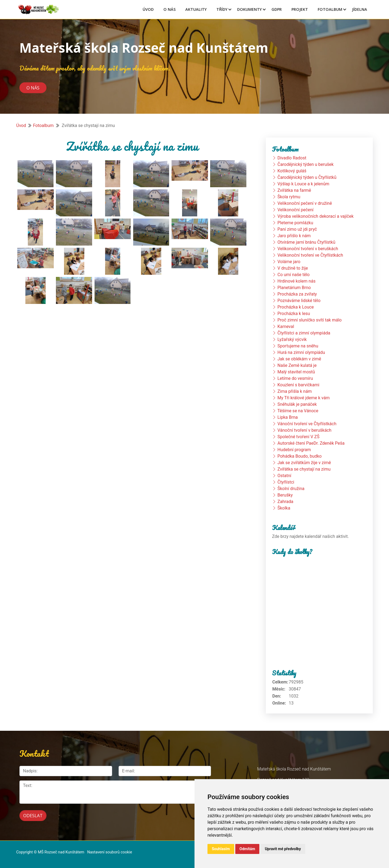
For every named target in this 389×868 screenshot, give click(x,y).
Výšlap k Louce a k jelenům (303, 184)
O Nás (170, 9)
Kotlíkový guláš (292, 171)
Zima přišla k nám (295, 391)
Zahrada (285, 502)
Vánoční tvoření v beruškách (304, 430)
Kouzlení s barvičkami (298, 385)
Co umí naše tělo (294, 275)
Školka (284, 508)
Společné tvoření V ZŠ (298, 437)
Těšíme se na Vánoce (298, 411)
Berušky (285, 495)
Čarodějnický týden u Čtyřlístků (307, 177)
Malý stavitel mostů (296, 372)
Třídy (222, 9)
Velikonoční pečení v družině (305, 203)
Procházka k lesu (294, 314)
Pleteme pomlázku (295, 223)
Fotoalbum (330, 9)
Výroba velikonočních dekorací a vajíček (316, 216)
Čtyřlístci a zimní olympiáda (304, 333)
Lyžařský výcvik (292, 339)
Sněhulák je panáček (297, 404)
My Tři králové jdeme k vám (304, 398)
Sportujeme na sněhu (298, 346)
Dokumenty (249, 9)
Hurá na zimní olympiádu (301, 352)
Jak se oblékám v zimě (299, 359)
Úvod (148, 9)
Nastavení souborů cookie (110, 852)
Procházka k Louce (296, 307)
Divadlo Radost (292, 158)
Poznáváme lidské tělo (299, 301)
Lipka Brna (288, 417)
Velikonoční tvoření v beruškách (308, 249)
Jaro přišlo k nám (294, 236)
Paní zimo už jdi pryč (297, 229)
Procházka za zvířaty (297, 294)
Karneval (286, 326)
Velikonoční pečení (296, 210)
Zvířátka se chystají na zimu (304, 469)
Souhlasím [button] (221, 849)
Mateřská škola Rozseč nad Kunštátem (144, 48)
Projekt (300, 9)
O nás (33, 88)
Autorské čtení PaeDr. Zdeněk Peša (311, 443)
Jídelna (360, 9)
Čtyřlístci (286, 482)
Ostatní (284, 476)
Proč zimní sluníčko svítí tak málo (310, 320)
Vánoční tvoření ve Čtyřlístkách (307, 424)
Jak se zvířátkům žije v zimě (304, 463)
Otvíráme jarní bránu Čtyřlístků (306, 242)
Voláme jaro (289, 262)
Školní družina (291, 489)
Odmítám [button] (247, 849)
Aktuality (196, 9)
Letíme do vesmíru (295, 378)
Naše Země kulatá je (297, 365)
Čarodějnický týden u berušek (306, 164)
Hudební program (294, 450)
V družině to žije (293, 268)
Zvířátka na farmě (294, 190)
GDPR (277, 9)
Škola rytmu (289, 197)
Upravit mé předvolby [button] (283, 849)
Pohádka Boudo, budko (300, 456)
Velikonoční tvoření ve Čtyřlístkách (310, 255)
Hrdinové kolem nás (296, 281)
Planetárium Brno (294, 288)
